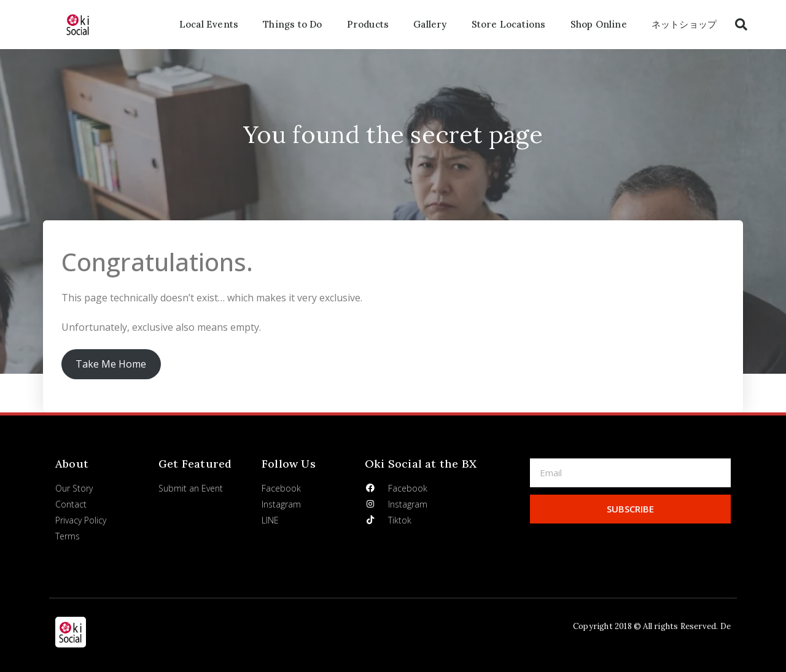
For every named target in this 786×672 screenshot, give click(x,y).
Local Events (209, 24)
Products (368, 24)
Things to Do (292, 24)
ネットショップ (684, 24)
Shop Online (599, 24)
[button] (741, 25)
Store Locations (509, 24)
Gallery (430, 24)
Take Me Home (111, 364)
